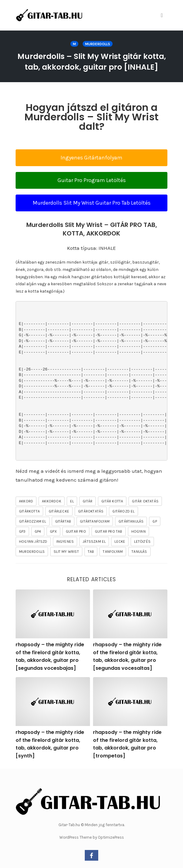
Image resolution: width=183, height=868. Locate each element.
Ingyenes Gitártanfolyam (91, 158)
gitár (88, 501)
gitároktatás (91, 511)
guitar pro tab (109, 531)
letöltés (142, 542)
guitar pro (76, 531)
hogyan (138, 531)
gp (155, 521)
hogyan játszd (33, 542)
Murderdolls (98, 44)
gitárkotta (29, 511)
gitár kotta (112, 501)
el (72, 501)
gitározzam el (33, 521)
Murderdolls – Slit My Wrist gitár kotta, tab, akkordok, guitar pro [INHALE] (92, 62)
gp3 (22, 531)
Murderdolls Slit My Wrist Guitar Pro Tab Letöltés (92, 203)
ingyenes (65, 542)
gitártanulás (131, 521)
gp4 (38, 531)
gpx (53, 531)
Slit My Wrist (66, 552)
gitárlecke (59, 511)
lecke (120, 542)
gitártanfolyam (95, 521)
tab (91, 552)
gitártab (63, 521)
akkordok (52, 501)
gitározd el (123, 511)
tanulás (139, 552)
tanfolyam (113, 552)
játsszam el (94, 542)
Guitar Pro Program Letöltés (92, 180)
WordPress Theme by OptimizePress (92, 837)
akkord (26, 501)
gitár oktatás (145, 501)
